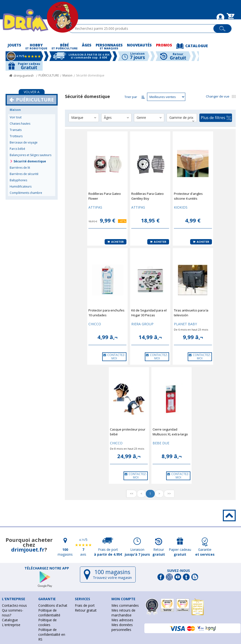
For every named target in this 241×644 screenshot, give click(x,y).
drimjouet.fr (28, 549)
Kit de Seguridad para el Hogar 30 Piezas (149, 313)
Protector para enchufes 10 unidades (106, 313)
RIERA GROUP (142, 324)
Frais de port (85, 605)
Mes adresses (122, 620)
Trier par (131, 97)
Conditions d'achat (53, 605)
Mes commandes (125, 605)
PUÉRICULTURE (49, 75)
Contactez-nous (14, 605)
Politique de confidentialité (49, 613)
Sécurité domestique (90, 75)
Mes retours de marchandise (123, 613)
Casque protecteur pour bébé (128, 432)
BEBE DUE (161, 443)
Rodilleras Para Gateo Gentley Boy (148, 196)
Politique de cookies (47, 622)
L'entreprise (11, 625)
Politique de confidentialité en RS (52, 634)
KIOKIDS (181, 207)
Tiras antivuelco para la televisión (191, 313)
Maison (67, 75)
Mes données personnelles (122, 627)
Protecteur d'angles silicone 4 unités (188, 196)
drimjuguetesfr (24, 76)
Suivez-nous (179, 571)
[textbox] (143, 29)
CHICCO (95, 324)
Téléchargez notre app (47, 568)
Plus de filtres (216, 118)
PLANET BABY (185, 324)
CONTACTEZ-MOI (114, 357)
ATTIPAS (95, 207)
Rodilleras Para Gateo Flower (105, 196)
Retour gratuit (86, 610)
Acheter (116, 242)
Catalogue (10, 620)
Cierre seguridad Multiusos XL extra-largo (170, 432)
